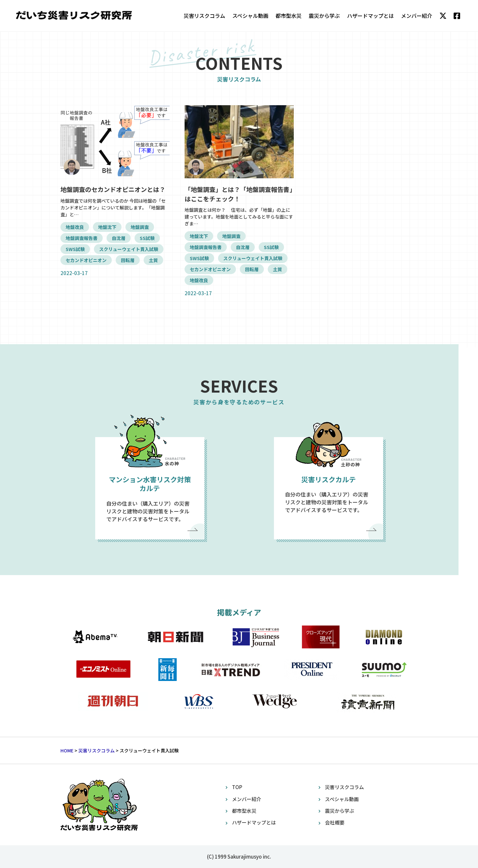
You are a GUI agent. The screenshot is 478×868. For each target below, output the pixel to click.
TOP (237, 787)
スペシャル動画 (250, 16)
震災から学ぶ (324, 16)
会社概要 (335, 822)
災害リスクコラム (204, 16)
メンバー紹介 (417, 16)
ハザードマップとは (370, 16)
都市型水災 (289, 16)
